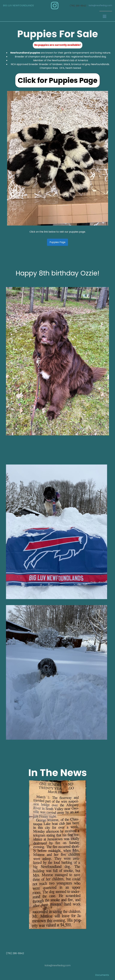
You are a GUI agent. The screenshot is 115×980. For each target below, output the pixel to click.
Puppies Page (57, 242)
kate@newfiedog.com (100, 5)
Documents (102, 975)
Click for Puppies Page (57, 80)
